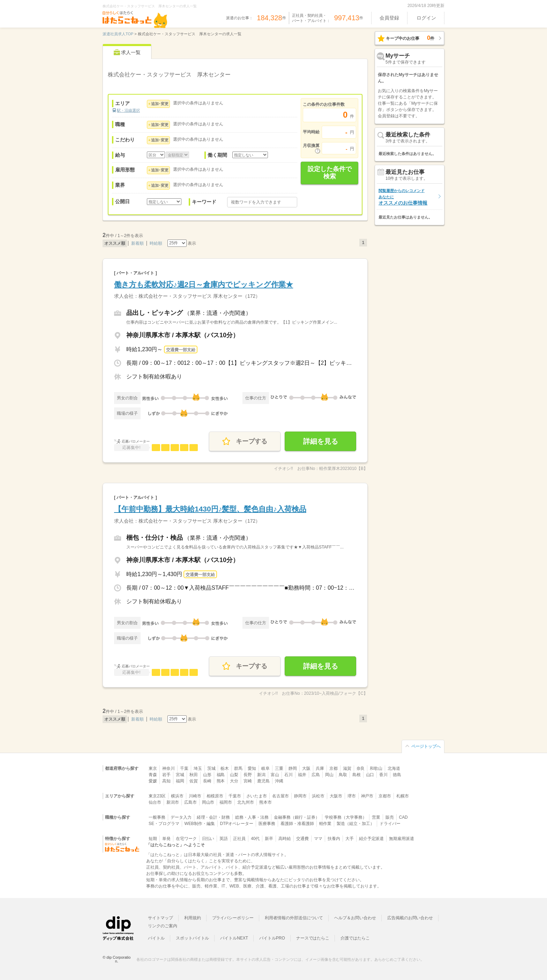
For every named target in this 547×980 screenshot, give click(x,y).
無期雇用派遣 (402, 839)
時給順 (156, 243)
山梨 (234, 775)
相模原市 (215, 796)
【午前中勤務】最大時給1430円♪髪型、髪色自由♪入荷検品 (210, 509)
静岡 (293, 768)
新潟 (261, 775)
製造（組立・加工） (355, 824)
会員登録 (389, 18)
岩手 (166, 775)
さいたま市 (257, 796)
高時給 (285, 839)
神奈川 (168, 768)
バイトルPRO (272, 938)
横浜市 (177, 796)
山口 (370, 775)
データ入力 (181, 817)
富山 (275, 775)
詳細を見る (321, 441)
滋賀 (347, 768)
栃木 (225, 768)
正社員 (239, 839)
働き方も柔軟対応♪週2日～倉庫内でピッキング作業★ (204, 284)
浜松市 (318, 796)
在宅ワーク (186, 839)
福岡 (180, 781)
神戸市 (367, 796)
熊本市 (265, 802)
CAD (403, 817)
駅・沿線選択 (128, 110)
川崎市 (195, 796)
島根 (357, 775)
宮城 (180, 775)
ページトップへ (426, 746)
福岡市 (226, 802)
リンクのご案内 (163, 926)
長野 (248, 775)
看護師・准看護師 (297, 824)
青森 (153, 775)
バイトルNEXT (234, 938)
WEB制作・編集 (200, 824)
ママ (318, 839)
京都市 (385, 796)
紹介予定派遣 (372, 839)
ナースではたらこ (313, 938)
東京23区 (157, 796)
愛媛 (153, 781)
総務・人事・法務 (252, 817)
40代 (255, 839)
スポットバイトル (193, 938)
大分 (234, 781)
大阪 (306, 768)
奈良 (361, 768)
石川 (289, 775)
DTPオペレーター (237, 824)
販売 (390, 817)
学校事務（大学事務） (346, 817)
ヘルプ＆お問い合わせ (355, 918)
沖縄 (279, 781)
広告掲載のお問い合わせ (410, 918)
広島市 (190, 802)
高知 (166, 781)
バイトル (156, 938)
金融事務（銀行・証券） (297, 817)
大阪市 (336, 796)
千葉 (184, 768)
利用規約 (193, 918)
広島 (316, 775)
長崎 (207, 781)
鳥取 (343, 775)
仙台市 (155, 802)
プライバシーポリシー (233, 918)
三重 (279, 768)
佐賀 (194, 781)
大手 (350, 839)
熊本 (221, 781)
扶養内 (334, 839)
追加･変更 (160, 104)
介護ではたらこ (355, 938)
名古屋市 (280, 796)
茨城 (211, 768)
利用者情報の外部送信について (294, 918)
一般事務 (157, 817)
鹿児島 (263, 781)
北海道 (394, 768)
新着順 (137, 243)
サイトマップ (160, 918)
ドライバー (390, 824)
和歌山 (376, 768)
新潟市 (173, 802)
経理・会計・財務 (213, 817)
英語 (224, 839)
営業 (376, 817)
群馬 (238, 768)
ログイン (426, 18)
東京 (153, 768)
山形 (207, 775)
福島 (221, 775)
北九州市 (246, 802)
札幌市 (403, 796)
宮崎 (248, 781)
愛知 (252, 768)
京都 (334, 768)
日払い (208, 839)
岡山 (329, 775)
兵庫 (320, 768)
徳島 (397, 775)
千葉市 (235, 796)
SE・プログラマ (164, 824)
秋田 (194, 775)
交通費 (302, 839)
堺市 (352, 796)
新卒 (269, 839)
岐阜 (265, 768)
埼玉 (198, 768)
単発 (166, 839)
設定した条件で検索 (330, 173)
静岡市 (300, 796)
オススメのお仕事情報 (403, 197)
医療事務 (267, 824)
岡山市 (208, 802)
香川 (383, 775)
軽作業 (325, 824)
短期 (153, 839)
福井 (302, 775)
